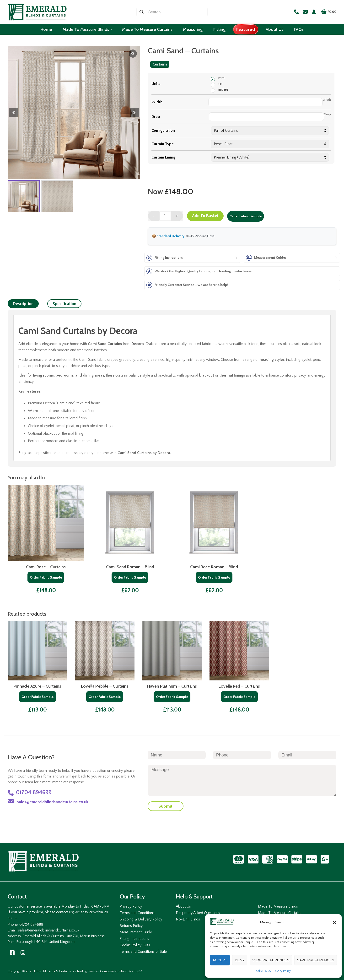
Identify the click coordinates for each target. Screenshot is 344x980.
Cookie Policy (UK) (135, 945)
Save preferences (316, 960)
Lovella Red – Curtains (239, 686)
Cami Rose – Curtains (46, 567)
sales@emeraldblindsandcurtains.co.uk (48, 801)
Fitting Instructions (134, 939)
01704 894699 (30, 793)
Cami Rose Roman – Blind (214, 567)
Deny (240, 960)
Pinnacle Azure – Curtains (37, 686)
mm (221, 78)
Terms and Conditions (137, 913)
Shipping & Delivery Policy (141, 919)
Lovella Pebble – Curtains (105, 686)
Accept (220, 960)
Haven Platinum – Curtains (172, 686)
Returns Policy (131, 926)
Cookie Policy (262, 971)
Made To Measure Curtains (280, 913)
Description (23, 304)
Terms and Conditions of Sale (143, 952)
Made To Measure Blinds (278, 906)
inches (223, 89)
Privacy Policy (282, 971)
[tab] (23, 304)
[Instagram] (23, 953)
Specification (64, 304)
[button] (334, 922)
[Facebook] (12, 953)
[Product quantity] (165, 216)
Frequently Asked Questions (198, 913)
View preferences (271, 960)
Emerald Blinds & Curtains (53, 971)
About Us (183, 906)
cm (221, 84)
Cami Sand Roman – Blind (130, 567)
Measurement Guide (136, 932)
